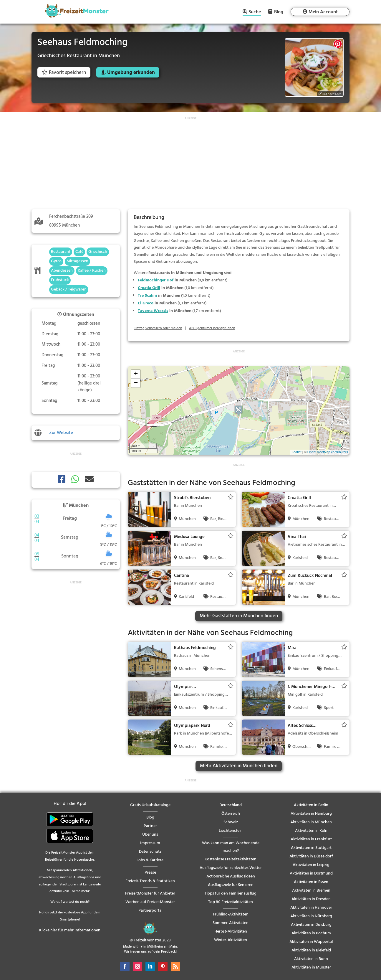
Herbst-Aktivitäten (231, 932)
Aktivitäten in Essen (311, 882)
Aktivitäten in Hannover (311, 908)
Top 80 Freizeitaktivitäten (231, 902)
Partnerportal (150, 911)
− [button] (136, 383)
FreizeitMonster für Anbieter (150, 894)
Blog (279, 12)
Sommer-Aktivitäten (231, 923)
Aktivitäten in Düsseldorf (311, 856)
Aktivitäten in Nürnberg (311, 916)
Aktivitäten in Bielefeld (311, 950)
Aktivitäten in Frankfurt (311, 839)
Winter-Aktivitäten (231, 940)
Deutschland (231, 805)
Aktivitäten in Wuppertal (311, 942)
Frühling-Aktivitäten (231, 914)
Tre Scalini (147, 296)
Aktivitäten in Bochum (311, 933)
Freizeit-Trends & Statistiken (150, 881)
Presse (150, 873)
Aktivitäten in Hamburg (311, 814)
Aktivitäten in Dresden (311, 899)
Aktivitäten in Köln (311, 831)
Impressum (150, 843)
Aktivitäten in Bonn (311, 959)
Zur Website (61, 433)
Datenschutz (150, 852)
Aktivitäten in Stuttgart (311, 848)
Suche (255, 13)
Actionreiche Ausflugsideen (231, 876)
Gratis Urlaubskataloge (150, 805)
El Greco (146, 303)
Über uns (150, 835)
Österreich (231, 814)
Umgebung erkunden (131, 73)
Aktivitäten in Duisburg (311, 925)
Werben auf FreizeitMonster (150, 902)
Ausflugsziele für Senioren (231, 885)
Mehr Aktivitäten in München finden (239, 766)
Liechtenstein (231, 831)
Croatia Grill (149, 288)
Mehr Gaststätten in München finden (239, 616)
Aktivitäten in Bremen (311, 891)
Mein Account (323, 12)
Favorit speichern (64, 73)
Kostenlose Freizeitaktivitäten (231, 859)
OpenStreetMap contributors (328, 452)
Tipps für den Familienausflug (231, 894)
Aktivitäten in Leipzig (311, 865)
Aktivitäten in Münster (311, 967)
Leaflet (297, 452)
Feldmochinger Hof (156, 280)
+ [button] (136, 374)
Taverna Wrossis (153, 311)
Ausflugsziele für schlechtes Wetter (231, 868)
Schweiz (231, 822)
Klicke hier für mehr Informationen (70, 930)
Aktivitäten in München (311, 822)
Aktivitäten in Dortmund (311, 873)
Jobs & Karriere (150, 860)
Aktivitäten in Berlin (311, 805)
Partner (150, 826)
